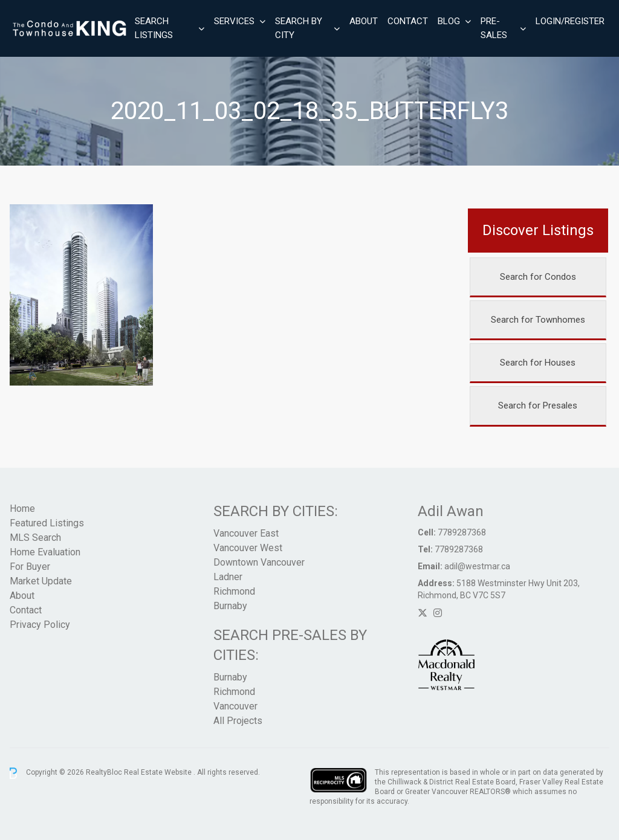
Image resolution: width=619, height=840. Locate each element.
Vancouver (235, 706)
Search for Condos (538, 277)
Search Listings (154, 28)
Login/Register (570, 21)
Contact (408, 21)
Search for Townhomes (538, 320)
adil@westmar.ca (477, 566)
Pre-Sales (494, 28)
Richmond (234, 591)
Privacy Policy (40, 625)
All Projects (238, 721)
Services (234, 21)
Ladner (228, 577)
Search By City (299, 28)
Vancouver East (246, 533)
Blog (449, 21)
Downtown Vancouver (259, 562)
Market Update (41, 581)
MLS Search (35, 538)
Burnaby (230, 606)
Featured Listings (47, 523)
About (364, 21)
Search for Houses (538, 363)
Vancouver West (248, 548)
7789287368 (462, 532)
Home (22, 509)
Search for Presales (538, 405)
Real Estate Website (159, 773)
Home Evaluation (45, 552)
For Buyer (30, 567)
